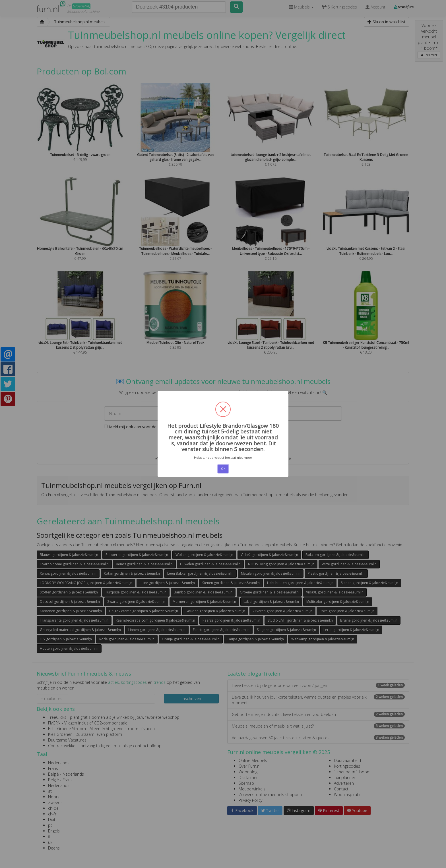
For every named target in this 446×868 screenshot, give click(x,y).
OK (223, 469)
